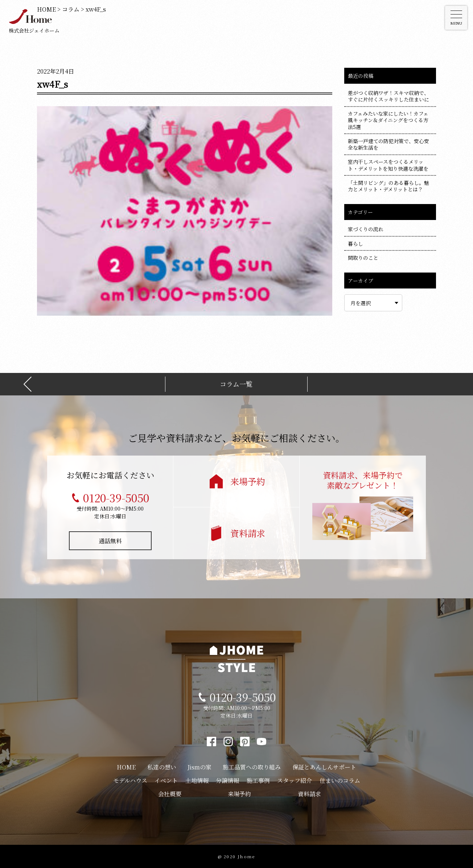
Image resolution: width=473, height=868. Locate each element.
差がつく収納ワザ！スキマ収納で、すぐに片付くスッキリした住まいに (388, 96)
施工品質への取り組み (252, 767)
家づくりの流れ (366, 229)
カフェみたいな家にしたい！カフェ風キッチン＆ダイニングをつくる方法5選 (388, 120)
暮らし (355, 244)
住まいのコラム (340, 780)
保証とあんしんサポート (324, 767)
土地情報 (197, 780)
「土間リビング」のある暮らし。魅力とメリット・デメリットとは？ (388, 186)
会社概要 (170, 794)
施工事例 (258, 780)
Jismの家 (200, 767)
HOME (126, 767)
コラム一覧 (236, 384)
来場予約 (248, 481)
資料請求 (248, 533)
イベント (166, 780)
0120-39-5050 (116, 498)
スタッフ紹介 (295, 780)
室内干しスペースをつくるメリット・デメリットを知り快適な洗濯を (388, 165)
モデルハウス (130, 780)
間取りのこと (363, 258)
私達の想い (162, 767)
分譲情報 (227, 780)
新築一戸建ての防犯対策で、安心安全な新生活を (388, 144)
